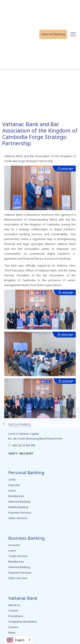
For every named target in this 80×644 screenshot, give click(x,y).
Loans (12, 490)
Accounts (14, 545)
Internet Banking (53, 34)
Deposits (14, 485)
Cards (12, 479)
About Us (14, 605)
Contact (13, 610)
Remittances (16, 496)
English (16, 640)
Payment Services (20, 513)
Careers (13, 627)
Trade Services (18, 556)
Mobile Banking (18, 507)
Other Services (18, 518)
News (12, 633)
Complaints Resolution (23, 622)
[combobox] (19, 640)
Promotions (16, 616)
